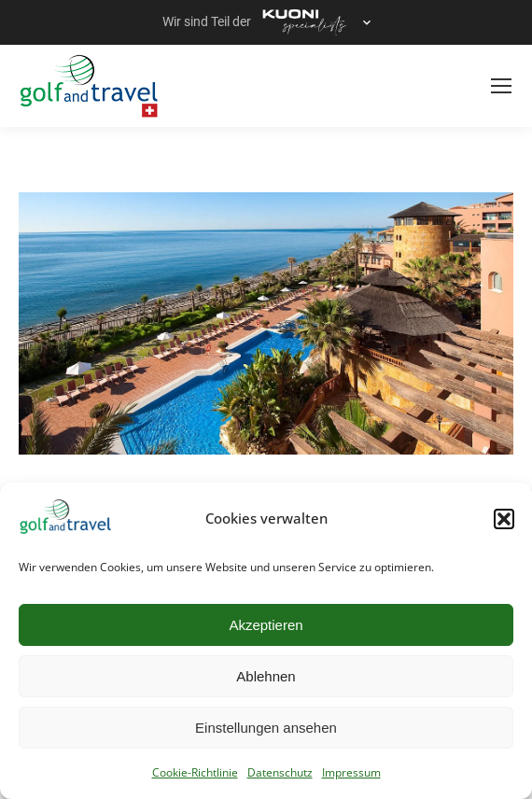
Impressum (351, 772)
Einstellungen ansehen (266, 728)
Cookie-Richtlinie (195, 772)
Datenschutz (280, 772)
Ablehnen (266, 676)
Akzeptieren (266, 625)
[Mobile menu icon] (501, 86)
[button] (504, 519)
